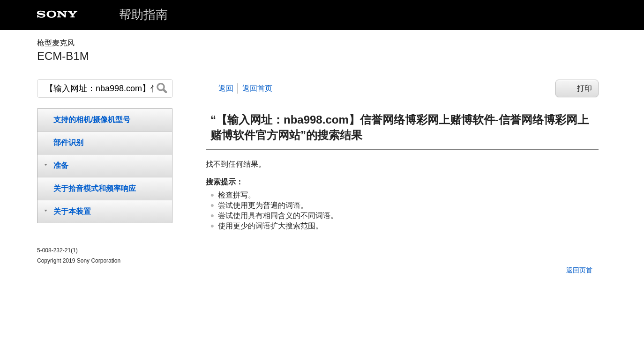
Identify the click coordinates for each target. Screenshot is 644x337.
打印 (584, 88)
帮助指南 (143, 15)
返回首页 (257, 88)
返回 (226, 88)
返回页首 (579, 270)
